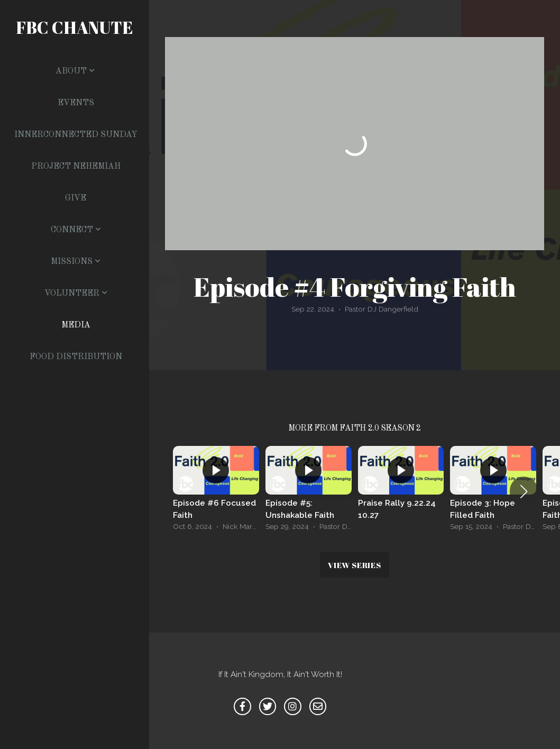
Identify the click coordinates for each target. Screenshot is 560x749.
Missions (76, 262)
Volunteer (76, 294)
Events (76, 103)
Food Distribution (76, 357)
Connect (76, 230)
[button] (524, 491)
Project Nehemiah (76, 167)
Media (76, 325)
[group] (216, 491)
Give (76, 198)
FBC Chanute (75, 27)
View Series (354, 565)
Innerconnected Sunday (76, 135)
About (75, 71)
